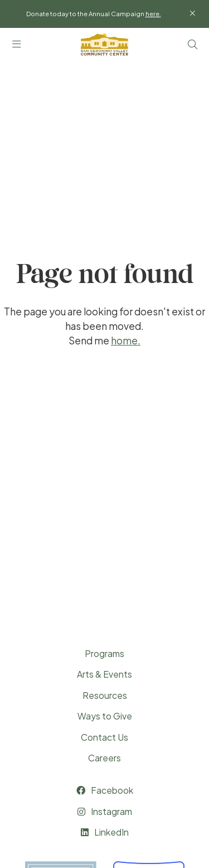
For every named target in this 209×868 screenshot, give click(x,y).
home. (126, 341)
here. (153, 13)
